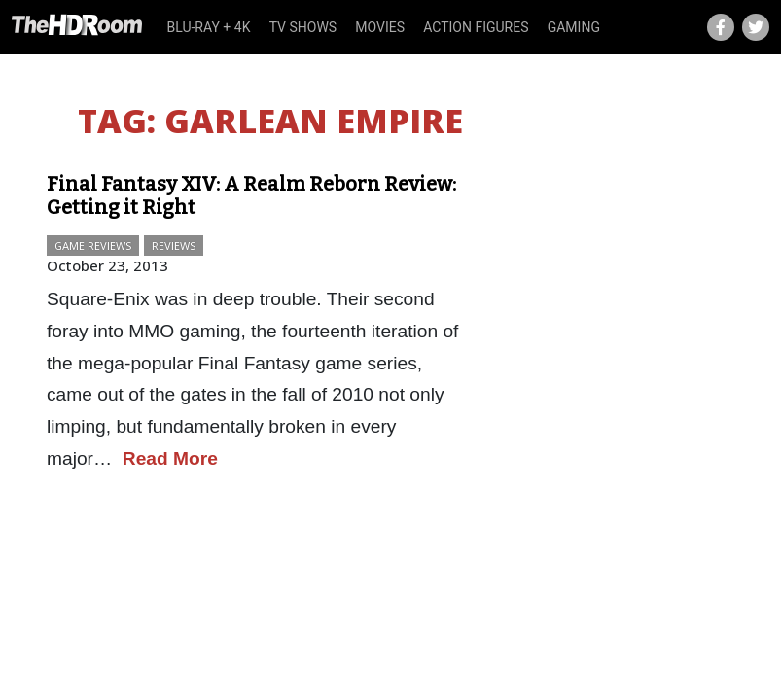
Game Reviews (93, 245)
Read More (170, 458)
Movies (380, 27)
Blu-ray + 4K (209, 27)
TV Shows (303, 27)
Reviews (174, 245)
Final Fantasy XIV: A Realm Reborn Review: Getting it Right (251, 195)
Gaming (574, 27)
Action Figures (476, 27)
